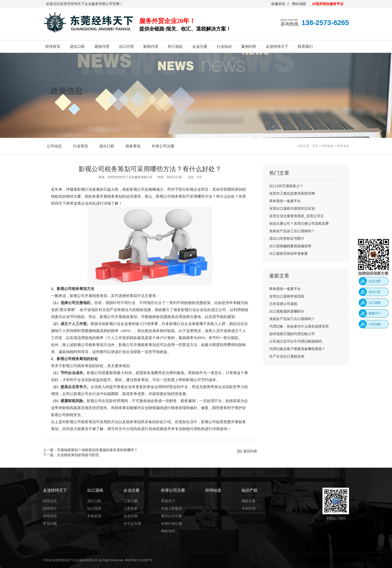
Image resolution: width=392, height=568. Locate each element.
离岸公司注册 (171, 516)
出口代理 (126, 46)
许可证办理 (132, 523)
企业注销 (130, 516)
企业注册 (200, 46)
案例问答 (249, 46)
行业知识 (224, 46)
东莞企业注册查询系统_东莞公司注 (296, 216)
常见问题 (50, 523)
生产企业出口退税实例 (287, 356)
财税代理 (151, 46)
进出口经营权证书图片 (287, 238)
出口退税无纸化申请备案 (288, 253)
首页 (315, 146)
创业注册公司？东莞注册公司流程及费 (299, 223)
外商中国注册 (171, 523)
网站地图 (299, 4)
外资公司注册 (163, 146)
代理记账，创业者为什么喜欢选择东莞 (299, 326)
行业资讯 (80, 146)
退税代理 (102, 46)
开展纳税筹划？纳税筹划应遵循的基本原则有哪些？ (97, 450)
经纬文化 (50, 501)
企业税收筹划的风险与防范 (78, 455)
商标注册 (248, 501)
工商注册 (130, 501)
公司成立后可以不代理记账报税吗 (295, 341)
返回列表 (250, 451)
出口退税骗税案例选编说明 (290, 246)
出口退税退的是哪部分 (287, 311)
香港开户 (168, 501)
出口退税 (94, 508)
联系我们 (305, 46)
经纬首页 (53, 46)
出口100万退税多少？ (286, 186)
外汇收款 (175, 46)
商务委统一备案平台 (285, 201)
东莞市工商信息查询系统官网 (292, 193)
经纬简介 (50, 508)
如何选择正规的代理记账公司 (292, 334)
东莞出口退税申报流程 (287, 296)
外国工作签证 (171, 508)
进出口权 (77, 46)
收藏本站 (278, 4)
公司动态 (54, 146)
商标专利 (168, 531)
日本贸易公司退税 (283, 304)
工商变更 (130, 508)
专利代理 (248, 508)
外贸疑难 (327, 146)
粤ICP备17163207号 (139, 560)
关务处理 (94, 516)
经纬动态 (50, 516)
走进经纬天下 (277, 46)
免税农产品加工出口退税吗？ (292, 231)
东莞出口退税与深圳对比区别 (292, 208)
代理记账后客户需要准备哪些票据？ (297, 349)
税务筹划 (133, 146)
